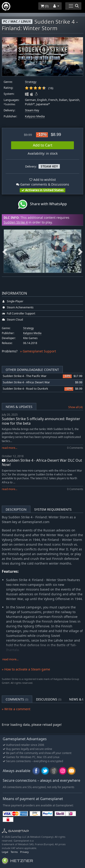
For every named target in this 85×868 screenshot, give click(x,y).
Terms (14, 852)
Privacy (24, 852)
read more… (10, 659)
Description (16, 509)
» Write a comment (16, 709)
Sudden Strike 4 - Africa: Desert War (26, 382)
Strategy (31, 82)
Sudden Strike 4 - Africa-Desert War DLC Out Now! (42, 462)
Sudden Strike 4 (16, 222)
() (45, 6)
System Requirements (53, 509)
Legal (5, 852)
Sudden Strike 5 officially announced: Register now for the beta (41, 421)
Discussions (49, 699)
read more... (10, 448)
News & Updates (19, 407)
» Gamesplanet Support (38, 351)
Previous (5, 251)
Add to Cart (43, 145)
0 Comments (75, 448)
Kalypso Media (35, 116)
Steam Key (32, 110)
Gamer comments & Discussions (43, 184)
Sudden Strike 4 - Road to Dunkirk (25, 389)
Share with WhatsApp (42, 204)
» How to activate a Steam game (26, 669)
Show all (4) (75, 407)
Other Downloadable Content (32, 370)
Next (80, 251)
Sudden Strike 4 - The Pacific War (25, 376)
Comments (17, 699)
